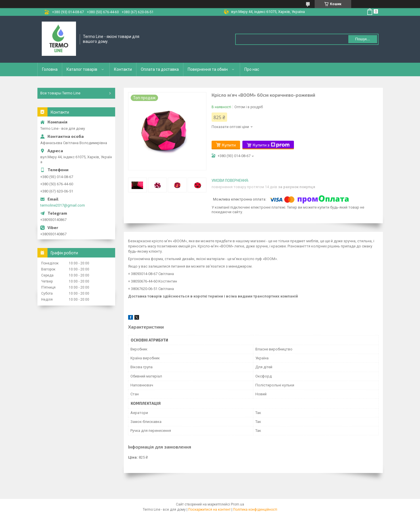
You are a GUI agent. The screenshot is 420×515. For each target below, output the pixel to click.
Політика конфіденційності (255, 510)
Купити (229, 145)
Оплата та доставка (160, 69)
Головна (50, 69)
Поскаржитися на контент (209, 510)
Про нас (252, 69)
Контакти (123, 69)
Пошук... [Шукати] (363, 39)
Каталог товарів (82, 69)
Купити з (271, 145)
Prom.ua (237, 504)
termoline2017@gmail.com (63, 205)
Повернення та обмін (208, 69)
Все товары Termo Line (60, 93)
